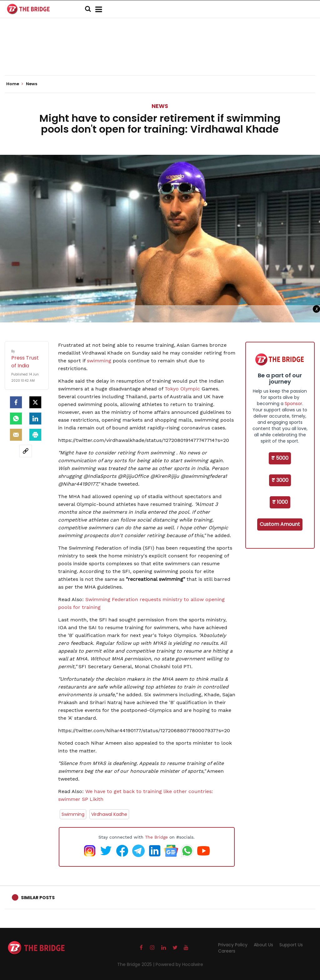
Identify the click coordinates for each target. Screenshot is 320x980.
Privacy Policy (233, 945)
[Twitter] (35, 402)
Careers (227, 951)
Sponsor (293, 404)
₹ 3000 (280, 480)
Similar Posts (38, 898)
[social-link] (26, 451)
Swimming (73, 814)
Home (15, 84)
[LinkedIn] (35, 419)
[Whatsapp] (16, 419)
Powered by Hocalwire (179, 964)
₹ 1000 (280, 502)
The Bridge (156, 837)
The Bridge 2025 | (136, 964)
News (160, 106)
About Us (263, 945)
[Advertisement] (160, 56)
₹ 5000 (280, 458)
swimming (99, 361)
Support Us (291, 945)
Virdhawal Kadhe (109, 814)
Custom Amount (280, 524)
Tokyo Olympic (182, 389)
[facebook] (16, 402)
